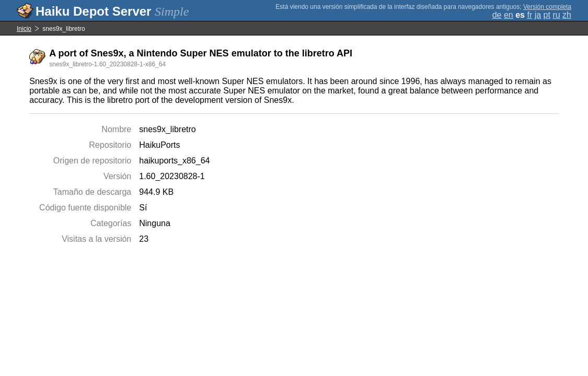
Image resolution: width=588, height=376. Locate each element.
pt (547, 15)
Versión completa (547, 7)
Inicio (24, 29)
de (497, 15)
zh (567, 15)
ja (538, 15)
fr (529, 15)
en (509, 15)
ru (556, 15)
